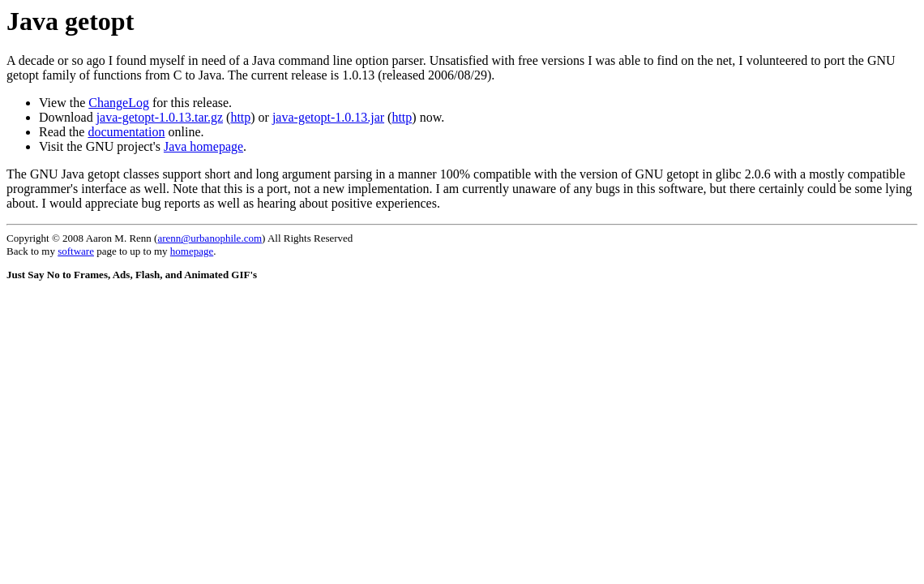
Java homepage (203, 146)
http (240, 117)
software (76, 251)
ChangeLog (119, 103)
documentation (126, 132)
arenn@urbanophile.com (210, 238)
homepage (192, 251)
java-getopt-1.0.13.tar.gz (160, 117)
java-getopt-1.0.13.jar (328, 117)
